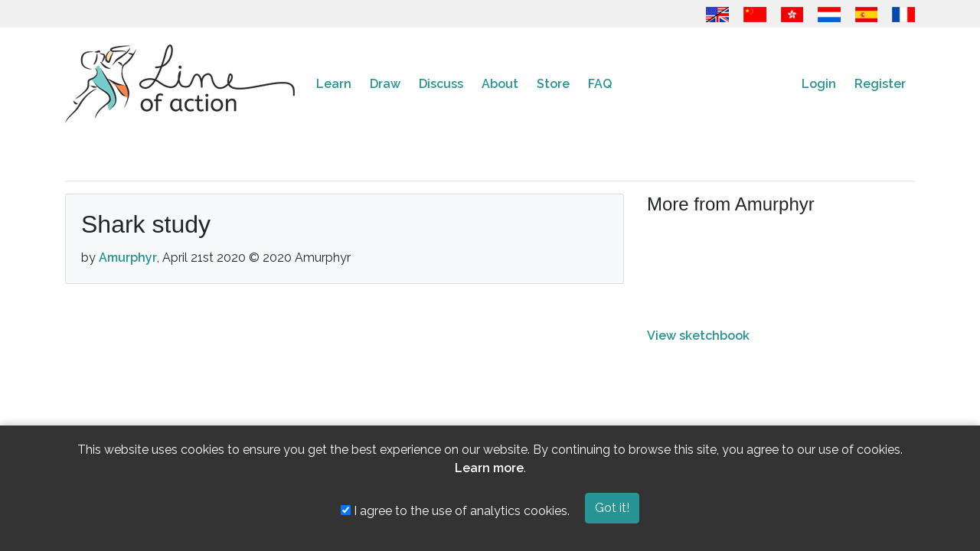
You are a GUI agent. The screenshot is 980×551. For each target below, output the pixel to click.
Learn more (489, 468)
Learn (334, 84)
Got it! (612, 508)
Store (553, 84)
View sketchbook (698, 336)
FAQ (600, 84)
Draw (385, 84)
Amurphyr (128, 258)
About (500, 84)
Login (819, 84)
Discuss (441, 84)
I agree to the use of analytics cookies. (455, 511)
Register (880, 84)
